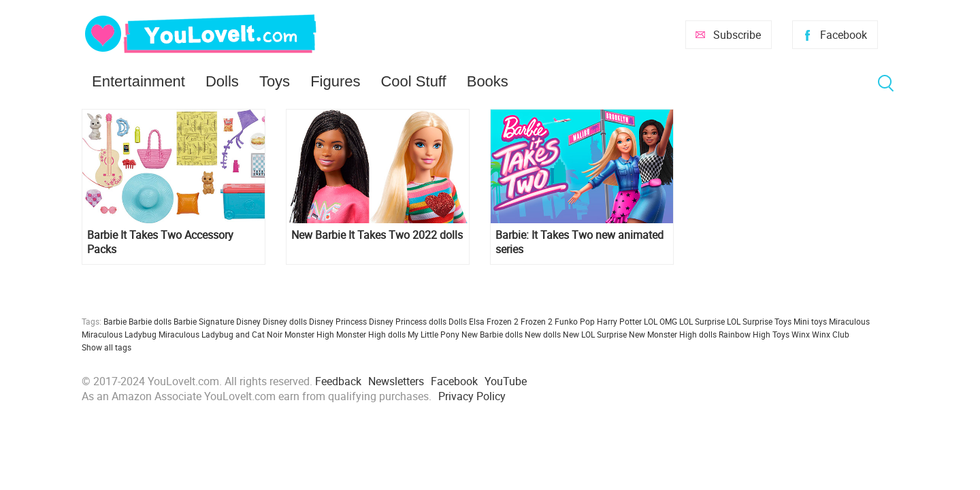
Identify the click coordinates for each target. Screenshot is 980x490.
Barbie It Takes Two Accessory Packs (160, 242)
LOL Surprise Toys (759, 321)
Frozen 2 (537, 321)
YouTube (506, 381)
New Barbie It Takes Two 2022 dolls (377, 235)
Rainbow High (745, 334)
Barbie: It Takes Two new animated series (579, 242)
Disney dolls (285, 321)
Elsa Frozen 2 (494, 321)
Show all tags (107, 347)
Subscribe (737, 35)
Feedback (338, 381)
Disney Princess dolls (408, 321)
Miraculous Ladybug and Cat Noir (220, 334)
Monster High (309, 334)
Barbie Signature (204, 321)
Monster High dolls (371, 334)
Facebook (844, 35)
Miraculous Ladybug (119, 334)
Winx (801, 334)
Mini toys (810, 321)
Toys (275, 81)
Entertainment (138, 81)
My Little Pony (434, 334)
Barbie (115, 321)
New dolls (543, 334)
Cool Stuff (413, 81)
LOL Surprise (702, 321)
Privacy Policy (472, 396)
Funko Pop (575, 321)
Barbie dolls (150, 321)
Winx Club (831, 334)
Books (488, 81)
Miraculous (849, 321)
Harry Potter (619, 321)
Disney (248, 321)
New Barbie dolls (492, 334)
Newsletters (396, 381)
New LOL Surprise (595, 334)
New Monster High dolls (673, 334)
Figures (335, 81)
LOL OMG (660, 321)
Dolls (222, 81)
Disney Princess (338, 321)
